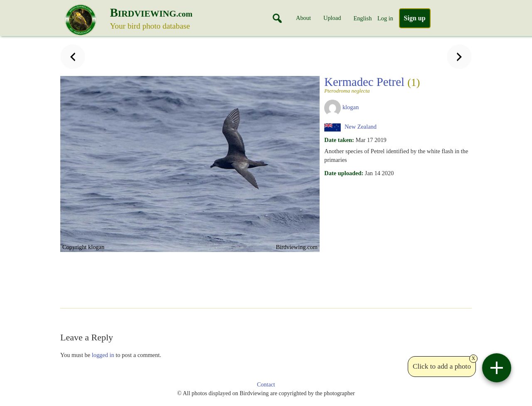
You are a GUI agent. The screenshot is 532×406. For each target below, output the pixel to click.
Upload (332, 18)
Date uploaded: (344, 173)
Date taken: (339, 140)
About (303, 18)
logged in (103, 355)
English (362, 18)
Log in (385, 18)
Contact (266, 385)
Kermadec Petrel (395, 84)
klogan (351, 107)
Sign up (415, 18)
